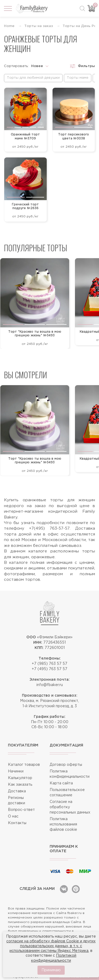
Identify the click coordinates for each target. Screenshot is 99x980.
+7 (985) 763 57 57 (49, 664)
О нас (13, 816)
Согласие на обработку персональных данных (70, 807)
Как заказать (20, 785)
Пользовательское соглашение (67, 793)
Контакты (17, 823)
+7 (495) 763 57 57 (49, 669)
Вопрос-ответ (21, 810)
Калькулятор (20, 778)
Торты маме (78, 78)
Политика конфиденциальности (70, 774)
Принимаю (51, 970)
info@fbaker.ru (50, 685)
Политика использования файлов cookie (63, 824)
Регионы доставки (16, 801)
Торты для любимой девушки (33, 78)
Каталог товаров (24, 765)
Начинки (16, 771)
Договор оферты (66, 765)
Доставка (17, 791)
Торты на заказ (39, 26)
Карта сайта (61, 783)
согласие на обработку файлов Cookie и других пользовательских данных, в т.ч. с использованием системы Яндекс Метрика (51, 946)
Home (9, 26)
